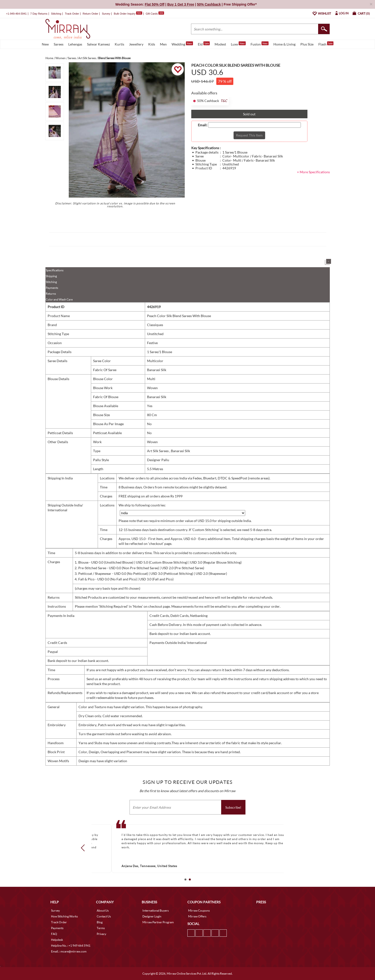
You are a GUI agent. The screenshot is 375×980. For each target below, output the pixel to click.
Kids (152, 44)
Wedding (182, 44)
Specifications (55, 270)
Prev (84, 848)
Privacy (101, 934)
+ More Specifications (313, 172)
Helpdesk (57, 940)
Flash (326, 44)
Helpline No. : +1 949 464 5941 (71, 946)
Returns (51, 294)
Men (163, 44)
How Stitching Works (64, 916)
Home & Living (284, 44)
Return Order (90, 14)
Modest (220, 44)
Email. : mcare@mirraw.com (69, 951)
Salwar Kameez (98, 44)
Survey (106, 14)
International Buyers (156, 911)
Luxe (238, 44)
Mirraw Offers (197, 916)
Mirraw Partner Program (158, 922)
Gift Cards (155, 14)
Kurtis (119, 44)
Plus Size (307, 44)
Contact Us (104, 916)
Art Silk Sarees (158, 451)
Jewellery (136, 44)
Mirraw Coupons (199, 911)
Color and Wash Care (59, 299)
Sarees (59, 44)
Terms (101, 928)
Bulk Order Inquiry (125, 14)
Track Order (72, 14)
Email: (203, 125)
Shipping (51, 276)
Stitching (51, 282)
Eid (204, 44)
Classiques (155, 325)
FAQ (54, 934)
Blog (100, 922)
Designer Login (152, 916)
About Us (103, 911)
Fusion (260, 44)
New (45, 44)
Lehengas (75, 44)
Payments (52, 288)
